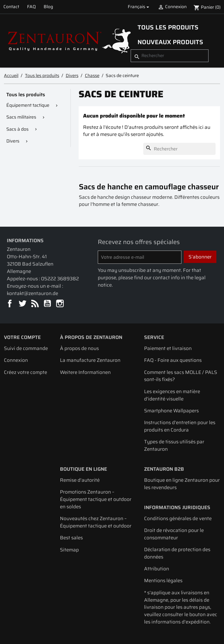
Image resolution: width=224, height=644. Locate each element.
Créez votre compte (26, 372)
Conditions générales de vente (178, 518)
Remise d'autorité (80, 480)
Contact (11, 7)
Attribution (157, 569)
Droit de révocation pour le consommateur (174, 534)
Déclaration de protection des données (177, 553)
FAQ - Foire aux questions (173, 360)
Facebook (10, 304)
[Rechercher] (170, 56)
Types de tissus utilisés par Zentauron (174, 445)
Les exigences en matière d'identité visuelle (172, 395)
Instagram (60, 304)
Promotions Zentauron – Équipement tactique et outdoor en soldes (96, 499)
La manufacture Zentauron (90, 360)
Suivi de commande (26, 348)
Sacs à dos (17, 129)
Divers (13, 141)
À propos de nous (79, 348)
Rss (35, 304)
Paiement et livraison (168, 348)
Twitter (23, 304)
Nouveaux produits (170, 42)
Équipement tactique (28, 105)
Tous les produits (168, 27)
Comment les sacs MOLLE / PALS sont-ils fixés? (181, 376)
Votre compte (22, 337)
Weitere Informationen (85, 372)
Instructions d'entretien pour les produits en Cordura (180, 426)
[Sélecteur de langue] (139, 7)
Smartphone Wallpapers (171, 411)
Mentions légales (163, 580)
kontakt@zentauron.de (32, 293)
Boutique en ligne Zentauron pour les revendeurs (182, 484)
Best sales (71, 538)
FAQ (31, 7)
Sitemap (69, 550)
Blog (48, 7)
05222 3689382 (60, 279)
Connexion (16, 360)
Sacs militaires (21, 117)
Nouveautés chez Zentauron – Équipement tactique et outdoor (96, 522)
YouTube (48, 304)
